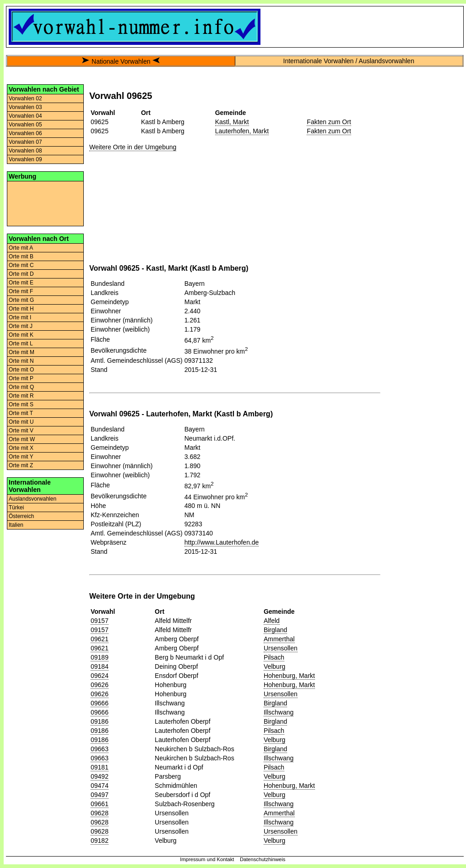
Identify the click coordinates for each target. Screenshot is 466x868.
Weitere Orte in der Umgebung (133, 147)
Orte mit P (21, 378)
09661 (100, 804)
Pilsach (274, 657)
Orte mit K (21, 335)
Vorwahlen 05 (25, 125)
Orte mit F (21, 291)
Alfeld (272, 621)
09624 (100, 676)
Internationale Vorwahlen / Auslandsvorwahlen (349, 61)
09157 (100, 621)
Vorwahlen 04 (25, 116)
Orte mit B (21, 257)
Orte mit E (21, 283)
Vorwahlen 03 (25, 107)
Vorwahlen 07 (25, 142)
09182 (100, 841)
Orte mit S (21, 404)
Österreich (21, 516)
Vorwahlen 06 (25, 133)
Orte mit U (21, 422)
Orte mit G (21, 300)
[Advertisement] (45, 203)
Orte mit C (21, 265)
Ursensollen (281, 648)
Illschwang (279, 712)
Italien (16, 525)
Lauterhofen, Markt (242, 131)
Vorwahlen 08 (25, 151)
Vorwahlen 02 (25, 98)
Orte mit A (21, 248)
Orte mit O (21, 370)
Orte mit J (21, 326)
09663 (100, 749)
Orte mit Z (21, 465)
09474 (100, 786)
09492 (100, 776)
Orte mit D (21, 274)
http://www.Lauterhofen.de (222, 542)
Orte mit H (21, 309)
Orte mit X (21, 448)
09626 (100, 685)
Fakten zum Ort (329, 122)
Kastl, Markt (232, 122)
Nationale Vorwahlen (121, 61)
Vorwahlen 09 (25, 159)
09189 (100, 657)
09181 (100, 767)
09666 (100, 703)
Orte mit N (21, 361)
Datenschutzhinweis (263, 859)
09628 (100, 813)
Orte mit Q (21, 387)
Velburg (274, 666)
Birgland (275, 630)
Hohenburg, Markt (289, 676)
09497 (100, 795)
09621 (100, 639)
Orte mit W (22, 439)
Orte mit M (22, 352)
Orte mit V (21, 431)
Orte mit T (21, 413)
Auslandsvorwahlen (33, 499)
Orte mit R (21, 396)
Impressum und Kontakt (207, 859)
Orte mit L (21, 344)
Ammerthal (279, 639)
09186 (100, 721)
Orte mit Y (21, 457)
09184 (100, 666)
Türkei (16, 508)
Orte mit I (20, 317)
